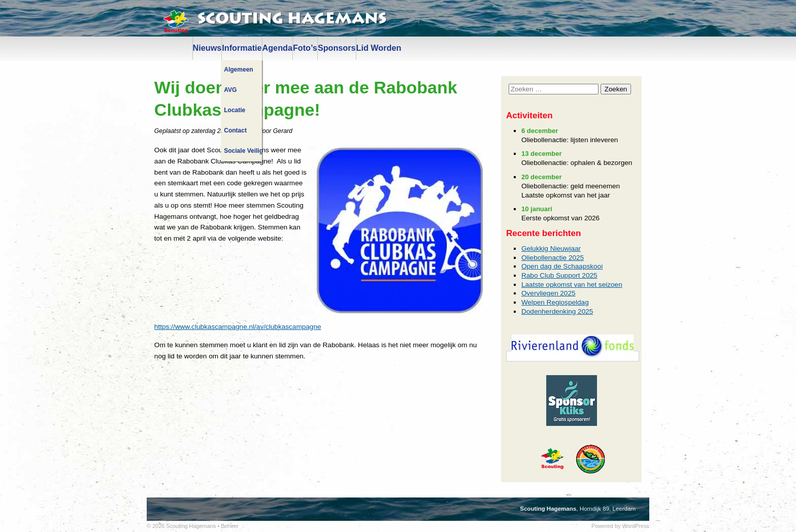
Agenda (277, 48)
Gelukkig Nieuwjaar (551, 248)
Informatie (242, 48)
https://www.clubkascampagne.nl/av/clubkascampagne (238, 327)
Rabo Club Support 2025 (559, 275)
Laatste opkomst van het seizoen (572, 285)
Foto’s (305, 48)
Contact (235, 130)
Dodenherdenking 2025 (557, 311)
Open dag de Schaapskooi (562, 266)
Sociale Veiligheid (243, 151)
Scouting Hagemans (292, 19)
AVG (230, 90)
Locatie (235, 110)
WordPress (636, 526)
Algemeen (238, 70)
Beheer (230, 526)
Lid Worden (379, 48)
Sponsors (337, 48)
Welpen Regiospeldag (555, 302)
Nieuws (207, 48)
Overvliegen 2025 (549, 293)
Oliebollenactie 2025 (553, 258)
